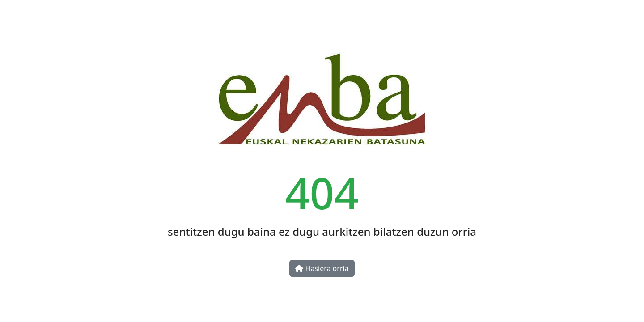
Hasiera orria (322, 268)
